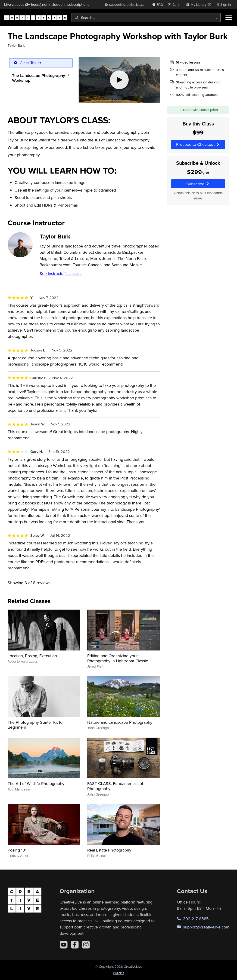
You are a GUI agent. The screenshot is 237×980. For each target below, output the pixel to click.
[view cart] (175, 5)
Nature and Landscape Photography (120, 722)
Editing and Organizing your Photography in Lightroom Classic (118, 658)
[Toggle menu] (229, 18)
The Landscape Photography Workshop (39, 78)
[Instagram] (86, 945)
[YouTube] (64, 945)
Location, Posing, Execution (32, 656)
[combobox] (146, 18)
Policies (119, 973)
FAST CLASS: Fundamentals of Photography (115, 786)
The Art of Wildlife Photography (36, 783)
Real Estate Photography (109, 850)
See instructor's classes (61, 273)
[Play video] (119, 80)
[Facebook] (75, 945)
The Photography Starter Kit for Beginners (36, 725)
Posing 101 (17, 850)
